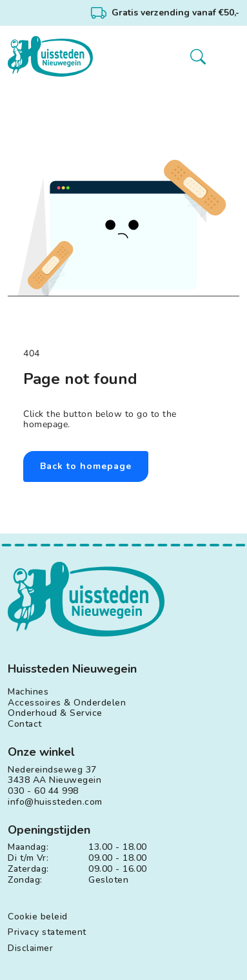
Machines (28, 692)
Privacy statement (47, 933)
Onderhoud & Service (55, 714)
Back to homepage (86, 466)
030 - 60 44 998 (43, 792)
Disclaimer (30, 949)
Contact (25, 725)
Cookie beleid (38, 917)
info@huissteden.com (55, 802)
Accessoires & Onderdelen (67, 703)
